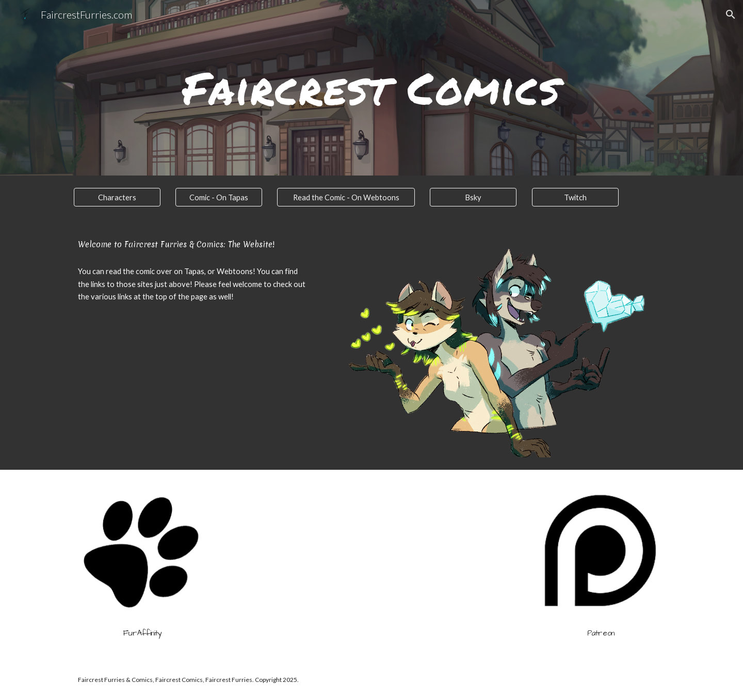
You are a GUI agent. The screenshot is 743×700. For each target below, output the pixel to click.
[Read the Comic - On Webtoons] (346, 197)
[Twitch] (575, 197)
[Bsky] (473, 197)
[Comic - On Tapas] (219, 197)
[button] (731, 14)
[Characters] (117, 197)
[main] (372, 88)
